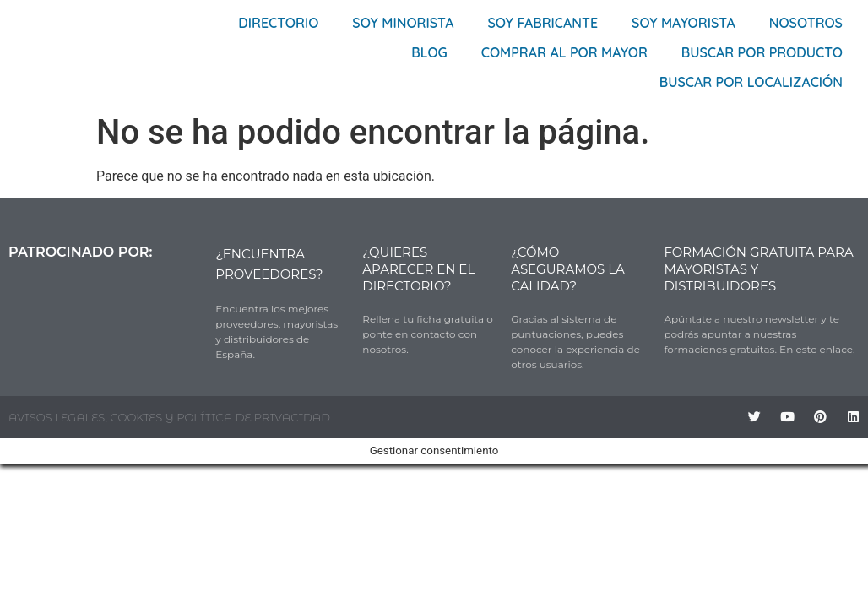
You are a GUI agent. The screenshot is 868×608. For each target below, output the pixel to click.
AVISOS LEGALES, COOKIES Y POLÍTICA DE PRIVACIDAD (169, 417)
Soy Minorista (403, 23)
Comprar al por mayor (564, 52)
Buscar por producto (762, 52)
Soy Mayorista (684, 23)
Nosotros (806, 23)
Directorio (278, 23)
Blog (429, 52)
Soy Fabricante (543, 23)
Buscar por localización (751, 82)
